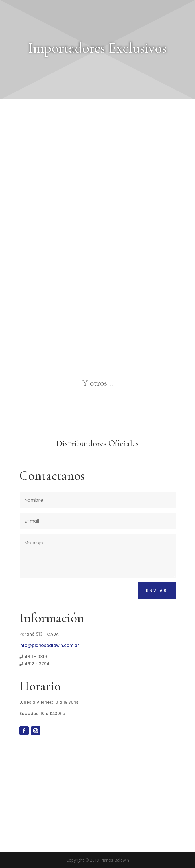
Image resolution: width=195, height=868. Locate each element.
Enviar (157, 590)
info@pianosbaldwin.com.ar (49, 645)
